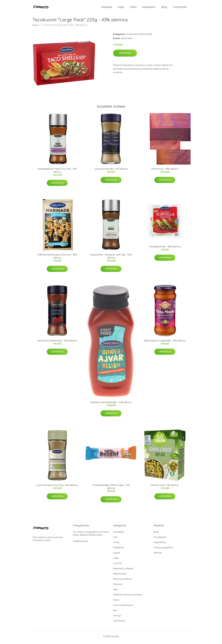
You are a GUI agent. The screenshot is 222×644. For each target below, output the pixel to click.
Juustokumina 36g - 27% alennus (111, 172)
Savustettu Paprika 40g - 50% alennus (57, 343)
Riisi (115, 613)
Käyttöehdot (160, 545)
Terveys (117, 618)
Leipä (121, 8)
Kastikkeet (118, 550)
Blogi (164, 8)
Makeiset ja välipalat (123, 571)
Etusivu (36, 28)
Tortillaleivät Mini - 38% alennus (165, 249)
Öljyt (115, 592)
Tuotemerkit (180, 8)
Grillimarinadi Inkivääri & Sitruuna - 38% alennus (57, 259)
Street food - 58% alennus (165, 172)
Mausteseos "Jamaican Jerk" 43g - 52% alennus (111, 259)
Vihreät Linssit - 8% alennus (165, 488)
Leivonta (117, 566)
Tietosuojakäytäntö (163, 550)
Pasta (133, 8)
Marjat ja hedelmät (122, 582)
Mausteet (107, 8)
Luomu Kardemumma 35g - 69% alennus (57, 488)
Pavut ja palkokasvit (123, 608)
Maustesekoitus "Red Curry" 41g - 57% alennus (57, 173)
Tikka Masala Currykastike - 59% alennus (165, 343)
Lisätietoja (125, 56)
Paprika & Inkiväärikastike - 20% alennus (111, 405)
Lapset (117, 556)
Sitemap (158, 556)
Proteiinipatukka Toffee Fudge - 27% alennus (111, 489)
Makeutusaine (120, 576)
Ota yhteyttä (160, 540)
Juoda (116, 545)
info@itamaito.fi (81, 544)
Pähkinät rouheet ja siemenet (127, 597)
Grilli (115, 540)
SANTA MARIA (145, 37)
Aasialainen (149, 8)
